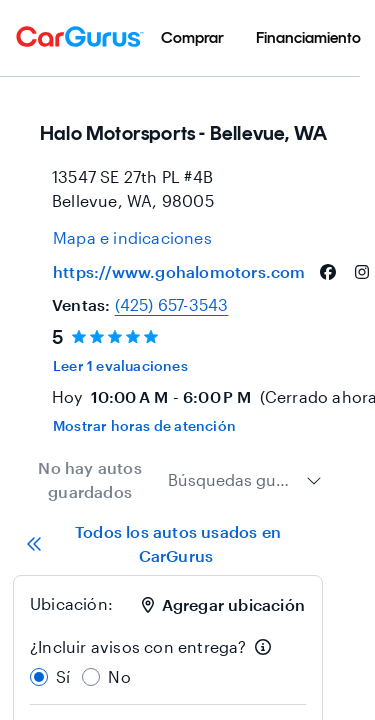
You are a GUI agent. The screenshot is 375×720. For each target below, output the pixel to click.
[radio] (39, 677)
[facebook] (328, 272)
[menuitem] (192, 38)
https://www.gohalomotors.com (179, 271)
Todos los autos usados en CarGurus (153, 543)
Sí (63, 676)
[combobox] (245, 480)
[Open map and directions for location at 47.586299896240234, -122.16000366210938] (132, 238)
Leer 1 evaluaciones (120, 365)
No (119, 676)
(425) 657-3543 (172, 304)
